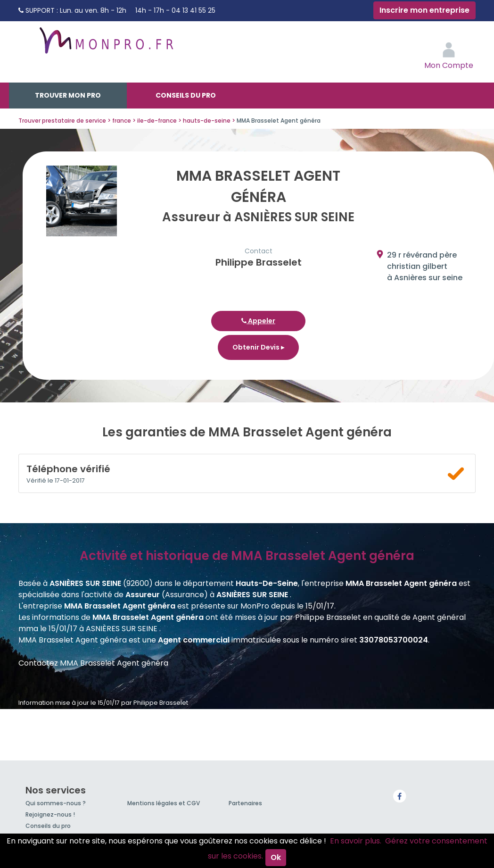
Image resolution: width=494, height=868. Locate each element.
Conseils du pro (186, 95)
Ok (276, 857)
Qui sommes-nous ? (56, 803)
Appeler (258, 321)
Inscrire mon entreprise (424, 10)
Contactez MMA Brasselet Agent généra (93, 663)
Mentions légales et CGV (164, 803)
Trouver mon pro (68, 95)
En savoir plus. (356, 841)
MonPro (106, 45)
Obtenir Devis (258, 347)
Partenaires (245, 803)
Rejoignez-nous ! (50, 814)
